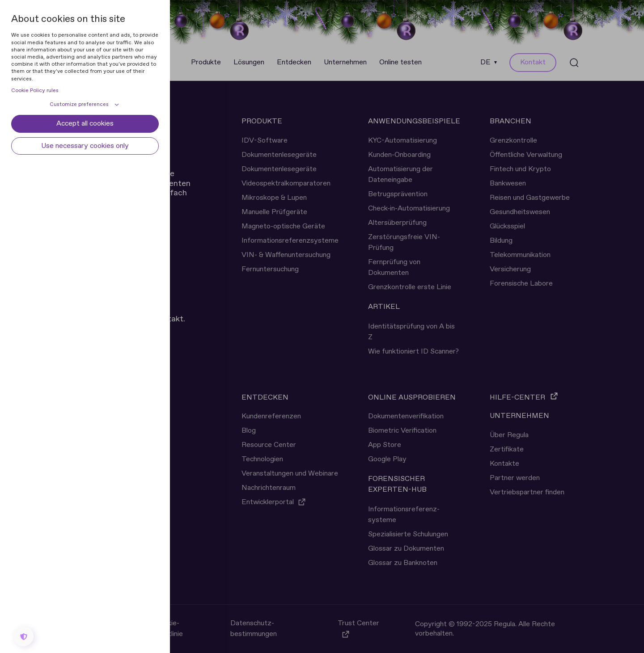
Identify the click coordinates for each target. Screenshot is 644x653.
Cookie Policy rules (35, 91)
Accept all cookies (85, 124)
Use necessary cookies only (85, 146)
